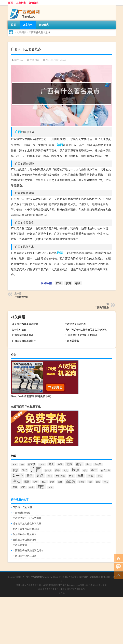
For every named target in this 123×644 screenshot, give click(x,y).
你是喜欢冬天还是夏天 (25, 534)
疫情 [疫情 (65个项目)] (35, 482)
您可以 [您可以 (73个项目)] (48, 471)
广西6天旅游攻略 (22, 513)
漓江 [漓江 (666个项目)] (17, 481)
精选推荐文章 (72, 577)
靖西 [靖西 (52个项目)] (50, 487)
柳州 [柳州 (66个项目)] (50, 476)
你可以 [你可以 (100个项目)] (32, 464)
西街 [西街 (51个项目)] (98, 482)
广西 (18, 132)
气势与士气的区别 (22, 507)
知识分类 (34, 3)
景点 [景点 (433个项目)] (40, 475)
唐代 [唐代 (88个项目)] (88, 464)
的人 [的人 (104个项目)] (44, 482)
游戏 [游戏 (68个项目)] (100, 476)
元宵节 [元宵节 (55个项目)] (42, 464)
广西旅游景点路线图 (75, 324)
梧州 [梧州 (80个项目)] (71, 476)
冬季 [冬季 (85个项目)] (60, 464)
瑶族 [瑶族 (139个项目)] (27, 482)
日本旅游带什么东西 (23, 335)
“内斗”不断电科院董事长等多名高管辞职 (86, 330)
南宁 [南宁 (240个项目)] (79, 464)
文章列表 (21, 3)
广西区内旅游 (20, 545)
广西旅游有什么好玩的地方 (27, 518)
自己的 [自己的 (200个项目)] (70, 482)
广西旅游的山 (21, 297)
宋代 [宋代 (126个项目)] (24, 470)
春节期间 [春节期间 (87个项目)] (105, 470)
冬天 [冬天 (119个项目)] (51, 464)
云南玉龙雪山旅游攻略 (25, 540)
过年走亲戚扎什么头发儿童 (27, 523)
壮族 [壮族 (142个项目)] (15, 470)
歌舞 (60, 253)
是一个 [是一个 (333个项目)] (18, 476)
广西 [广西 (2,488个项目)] (36, 469)
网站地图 (84, 577)
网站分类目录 (59, 577)
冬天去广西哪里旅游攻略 (25, 324)
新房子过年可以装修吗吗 (26, 529)
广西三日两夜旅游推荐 (24, 341)
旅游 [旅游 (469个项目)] (75, 470)
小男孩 (62, 593)
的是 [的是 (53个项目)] (52, 482)
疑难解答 (94, 577)
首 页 (10, 3)
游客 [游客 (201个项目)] (91, 476)
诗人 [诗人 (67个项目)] (106, 482)
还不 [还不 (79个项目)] (23, 487)
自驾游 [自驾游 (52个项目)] (82, 482)
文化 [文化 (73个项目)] (66, 471)
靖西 (60, 145)
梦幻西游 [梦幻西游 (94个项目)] (60, 476)
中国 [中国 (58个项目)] (15, 464)
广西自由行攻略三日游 (25, 556)
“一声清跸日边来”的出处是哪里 (81, 335)
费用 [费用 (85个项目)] (15, 487)
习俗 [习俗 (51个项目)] (22, 464)
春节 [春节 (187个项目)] (94, 470)
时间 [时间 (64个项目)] (85, 470)
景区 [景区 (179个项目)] (30, 476)
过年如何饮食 (19, 330)
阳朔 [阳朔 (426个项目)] (41, 487)
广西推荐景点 (72, 341)
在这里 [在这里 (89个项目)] (98, 464)
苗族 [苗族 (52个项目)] (90, 482)
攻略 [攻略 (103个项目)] (57, 470)
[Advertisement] (61, 620)
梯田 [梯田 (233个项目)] (81, 476)
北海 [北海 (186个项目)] (69, 464)
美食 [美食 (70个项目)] (60, 482)
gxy (21, 60)
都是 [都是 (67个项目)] (31, 487)
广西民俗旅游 (102, 308)
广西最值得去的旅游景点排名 (28, 550)
